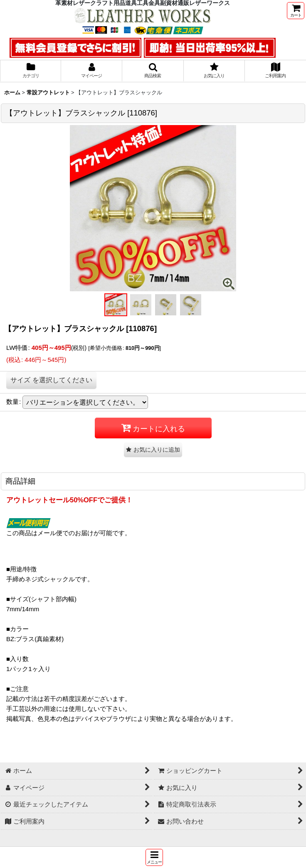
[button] (154, 857)
